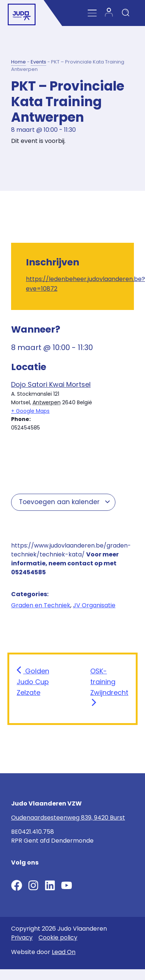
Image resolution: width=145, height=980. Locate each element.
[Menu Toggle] (92, 13)
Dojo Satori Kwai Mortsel (51, 384)
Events (38, 62)
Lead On (64, 952)
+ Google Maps (30, 411)
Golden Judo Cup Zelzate (33, 682)
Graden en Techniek (41, 605)
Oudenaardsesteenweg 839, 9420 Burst (68, 818)
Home (18, 62)
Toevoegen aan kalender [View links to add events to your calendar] (65, 502)
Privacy (22, 937)
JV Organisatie (94, 605)
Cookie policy (58, 937)
